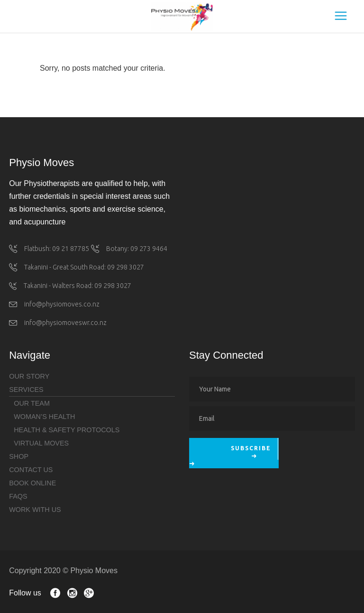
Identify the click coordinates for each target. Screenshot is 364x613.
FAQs (18, 496)
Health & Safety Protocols (67, 430)
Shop (19, 456)
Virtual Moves (41, 443)
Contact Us (31, 470)
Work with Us (35, 510)
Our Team (32, 403)
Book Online (32, 483)
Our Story (29, 376)
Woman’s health (44, 417)
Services (26, 390)
